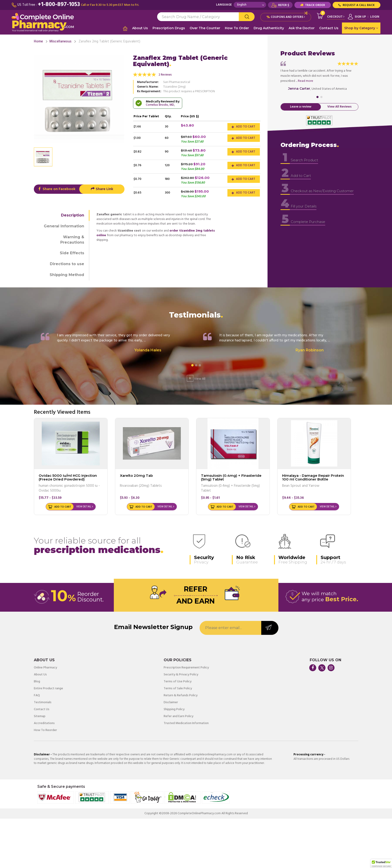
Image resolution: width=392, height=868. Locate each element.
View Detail (84, 506)
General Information (64, 225)
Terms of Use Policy (178, 681)
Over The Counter (205, 28)
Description (73, 215)
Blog (37, 681)
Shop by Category (361, 28)
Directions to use (67, 263)
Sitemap (40, 716)
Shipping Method (67, 274)
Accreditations (44, 723)
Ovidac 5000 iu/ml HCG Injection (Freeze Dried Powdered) (68, 477)
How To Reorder (45, 730)
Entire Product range (48, 688)
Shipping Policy (174, 709)
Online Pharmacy (45, 667)
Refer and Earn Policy (178, 716)
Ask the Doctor (302, 28)
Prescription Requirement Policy (186, 667)
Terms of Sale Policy (178, 688)
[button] (381, 864)
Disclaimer (171, 702)
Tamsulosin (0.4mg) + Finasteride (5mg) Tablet (231, 477)
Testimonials (43, 702)
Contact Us (329, 28)
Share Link (102, 188)
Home (38, 41)
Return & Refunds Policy (181, 695)
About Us (140, 28)
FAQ (37, 695)
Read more (306, 80)
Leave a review (301, 106)
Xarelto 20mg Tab (136, 475)
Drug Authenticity (269, 28)
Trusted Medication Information (186, 723)
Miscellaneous (60, 41)
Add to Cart (243, 126)
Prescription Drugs (169, 28)
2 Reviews (165, 74)
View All (196, 378)
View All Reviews (339, 106)
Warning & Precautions (72, 239)
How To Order (237, 28)
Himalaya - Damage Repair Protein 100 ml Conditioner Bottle (313, 477)
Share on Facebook (56, 188)
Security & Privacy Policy (181, 674)
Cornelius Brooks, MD (160, 104)
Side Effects (72, 253)
